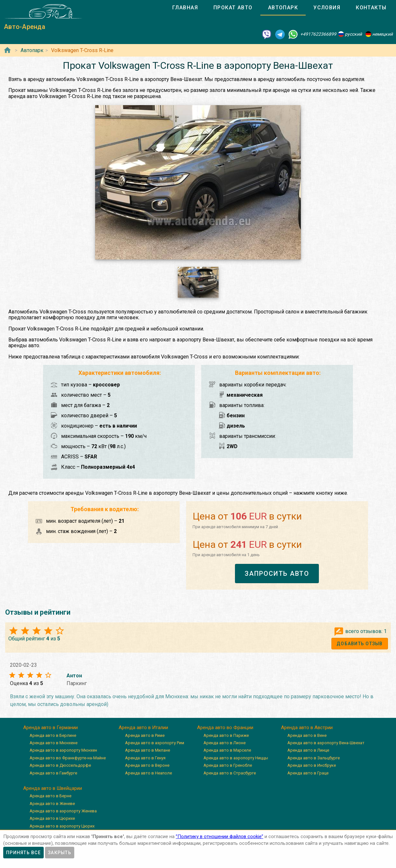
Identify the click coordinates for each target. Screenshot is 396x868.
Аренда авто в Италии (143, 728)
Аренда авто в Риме (145, 735)
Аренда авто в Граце (308, 773)
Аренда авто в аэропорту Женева (63, 811)
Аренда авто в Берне (50, 796)
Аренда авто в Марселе (227, 750)
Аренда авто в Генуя (145, 758)
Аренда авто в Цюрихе (52, 818)
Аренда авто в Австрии (307, 728)
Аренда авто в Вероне (147, 765)
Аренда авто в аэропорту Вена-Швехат (326, 743)
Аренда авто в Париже (226, 735)
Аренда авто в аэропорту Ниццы (236, 758)
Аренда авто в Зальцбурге (314, 758)
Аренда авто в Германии (50, 728)
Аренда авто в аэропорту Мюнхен (63, 750)
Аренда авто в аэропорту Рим (155, 743)
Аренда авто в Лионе (225, 743)
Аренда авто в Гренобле (228, 765)
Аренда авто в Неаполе (148, 773)
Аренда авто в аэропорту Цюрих (62, 826)
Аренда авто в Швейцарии (53, 788)
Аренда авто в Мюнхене (54, 743)
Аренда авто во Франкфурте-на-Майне (68, 758)
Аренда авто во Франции (225, 728)
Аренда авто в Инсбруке (312, 765)
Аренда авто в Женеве (52, 804)
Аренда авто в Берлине (53, 735)
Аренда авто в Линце (308, 750)
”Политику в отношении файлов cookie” (220, 836)
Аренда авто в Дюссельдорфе (60, 765)
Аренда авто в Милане (148, 750)
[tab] (185, 8)
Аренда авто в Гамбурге (53, 773)
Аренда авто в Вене (307, 735)
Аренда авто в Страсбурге (230, 773)
